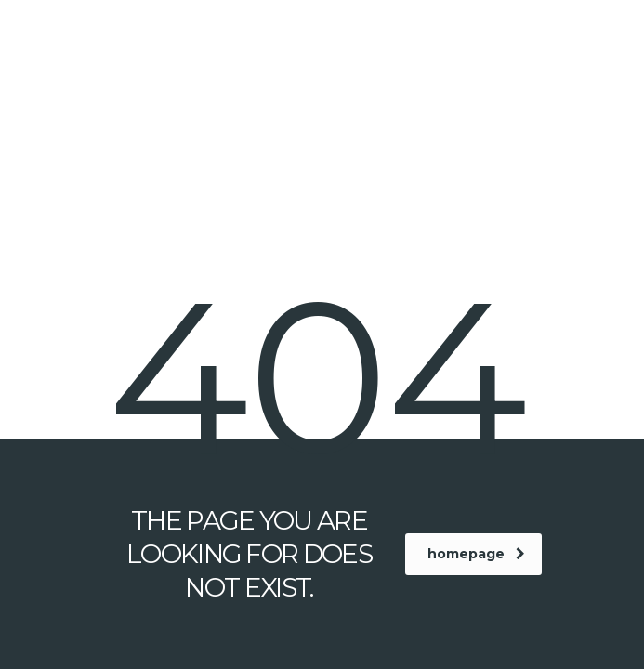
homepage (476, 554)
